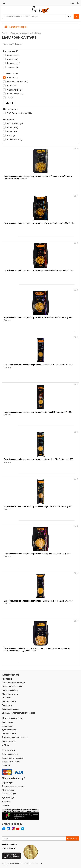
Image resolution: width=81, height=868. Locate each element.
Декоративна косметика (13, 786)
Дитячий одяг (8, 798)
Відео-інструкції (9, 741)
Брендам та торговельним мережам (18, 713)
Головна (5, 33)
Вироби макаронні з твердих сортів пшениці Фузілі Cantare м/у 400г (39, 270)
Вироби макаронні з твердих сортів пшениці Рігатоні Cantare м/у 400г (40, 223)
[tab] (40, 27)
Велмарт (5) (13, 128)
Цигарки (6, 805)
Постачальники (9, 702)
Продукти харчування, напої (22, 33)
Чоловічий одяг (9, 794)
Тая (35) (11, 98)
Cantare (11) (13, 78)
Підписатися (72, 839)
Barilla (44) (12, 86)
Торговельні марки (10, 709)
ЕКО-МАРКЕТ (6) (15, 124)
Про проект (7, 679)
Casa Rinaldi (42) (15, 90)
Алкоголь (6, 801)
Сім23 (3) (11, 136)
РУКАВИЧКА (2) (15, 140)
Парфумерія (7, 782)
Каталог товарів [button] (15, 27)
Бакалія (38, 33)
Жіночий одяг (8, 790)
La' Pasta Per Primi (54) (18, 82)
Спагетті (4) (13, 59)
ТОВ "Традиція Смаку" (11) (19, 113)
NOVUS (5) (12, 132)
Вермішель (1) (14, 63)
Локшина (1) (13, 67)
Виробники (7, 705)
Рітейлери (6, 698)
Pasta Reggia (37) (15, 94)
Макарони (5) (13, 55)
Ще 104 (9, 103)
